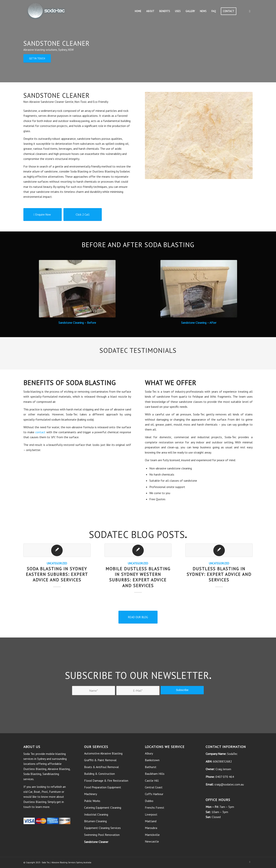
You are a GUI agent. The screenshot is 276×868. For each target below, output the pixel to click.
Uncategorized (57, 563)
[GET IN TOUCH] (37, 58)
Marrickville (152, 835)
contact (40, 432)
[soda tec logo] (46, 11)
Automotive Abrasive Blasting (103, 753)
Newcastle (152, 841)
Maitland (151, 821)
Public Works (92, 801)
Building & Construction (99, 774)
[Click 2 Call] (83, 215)
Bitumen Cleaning (95, 821)
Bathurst (151, 767)
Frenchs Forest (155, 808)
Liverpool (151, 814)
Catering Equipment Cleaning (103, 808)
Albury (149, 753)
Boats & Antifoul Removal (101, 767)
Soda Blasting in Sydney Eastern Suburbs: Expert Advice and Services (57, 574)
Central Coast (154, 787)
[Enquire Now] (43, 215)
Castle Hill (152, 781)
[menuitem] (138, 11)
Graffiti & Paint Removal (100, 760)
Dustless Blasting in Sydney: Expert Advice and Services (219, 574)
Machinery (91, 794)
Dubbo (149, 801)
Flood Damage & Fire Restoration (106, 781)
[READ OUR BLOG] (138, 617)
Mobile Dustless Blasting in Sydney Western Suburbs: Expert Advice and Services (138, 577)
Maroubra (151, 828)
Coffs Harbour (154, 794)
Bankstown (152, 760)
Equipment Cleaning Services (102, 828)
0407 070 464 (225, 777)
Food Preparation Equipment (103, 787)
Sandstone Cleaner (96, 842)
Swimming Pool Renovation (102, 835)
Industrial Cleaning (96, 814)
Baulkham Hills (155, 774)
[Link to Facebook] (250, 11)
